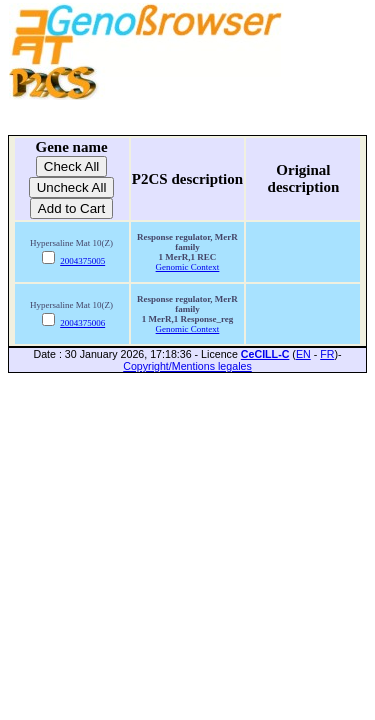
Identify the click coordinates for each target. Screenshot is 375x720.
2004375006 (82, 323)
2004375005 (82, 261)
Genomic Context (188, 267)
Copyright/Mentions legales (187, 366)
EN (303, 354)
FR (327, 354)
